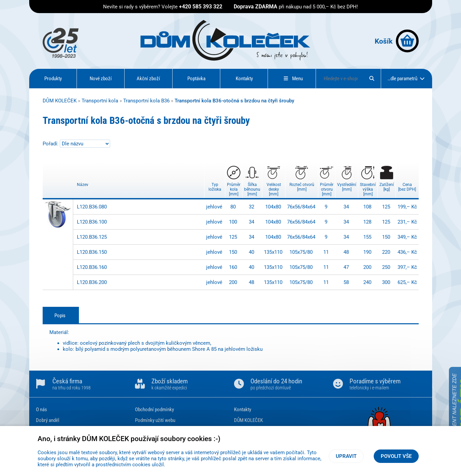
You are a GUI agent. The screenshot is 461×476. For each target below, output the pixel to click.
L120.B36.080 (92, 207)
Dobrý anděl (48, 420)
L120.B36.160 (92, 267)
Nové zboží (101, 79)
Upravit (346, 456)
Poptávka (196, 79)
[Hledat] (372, 79)
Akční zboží (148, 79)
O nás (41, 410)
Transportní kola (100, 101)
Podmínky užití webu (155, 420)
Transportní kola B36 (146, 101)
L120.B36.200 (92, 282)
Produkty (53, 79)
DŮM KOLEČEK (60, 101)
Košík (397, 41)
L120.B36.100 (92, 222)
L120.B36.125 (92, 237)
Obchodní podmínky (154, 410)
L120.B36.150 (92, 252)
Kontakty (244, 79)
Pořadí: (51, 144)
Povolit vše (396, 456)
